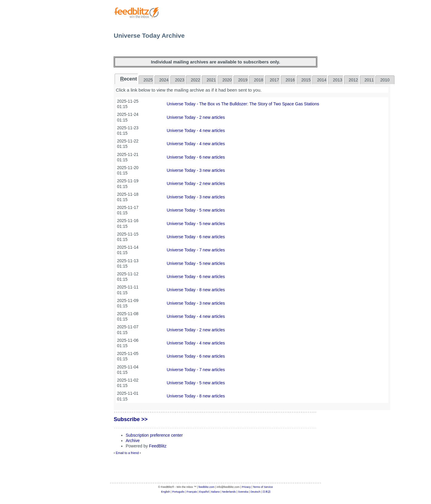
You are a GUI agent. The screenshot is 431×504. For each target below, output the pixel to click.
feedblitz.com (207, 487)
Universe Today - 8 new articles (196, 290)
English (166, 492)
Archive (133, 441)
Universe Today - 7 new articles (196, 250)
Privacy (246, 487)
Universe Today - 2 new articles (196, 117)
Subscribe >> (131, 419)
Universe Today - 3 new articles (196, 170)
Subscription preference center (154, 435)
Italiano (215, 492)
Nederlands (229, 492)
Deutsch (255, 492)
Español (204, 492)
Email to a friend (127, 453)
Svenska (243, 492)
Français (192, 492)
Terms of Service (263, 487)
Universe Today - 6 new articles (196, 157)
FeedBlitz (158, 446)
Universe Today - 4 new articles (196, 130)
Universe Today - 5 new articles (196, 210)
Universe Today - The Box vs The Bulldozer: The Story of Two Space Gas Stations (243, 104)
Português (178, 492)
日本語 (267, 492)
